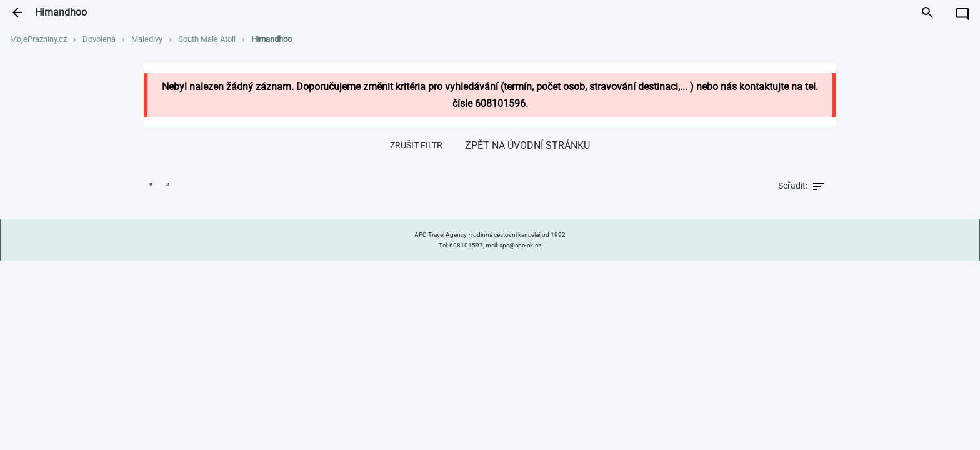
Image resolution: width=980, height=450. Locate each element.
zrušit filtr (416, 145)
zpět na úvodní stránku (527, 145)
